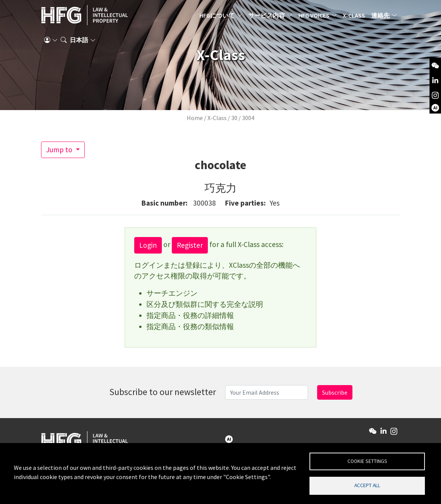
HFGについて (217, 17)
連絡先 (380, 17)
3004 (248, 118)
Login (148, 245)
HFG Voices (314, 17)
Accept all (367, 485)
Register (190, 245)
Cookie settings (367, 460)
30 (234, 118)
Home (195, 118)
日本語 (79, 44)
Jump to (60, 150)
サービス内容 (267, 17)
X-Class (354, 17)
